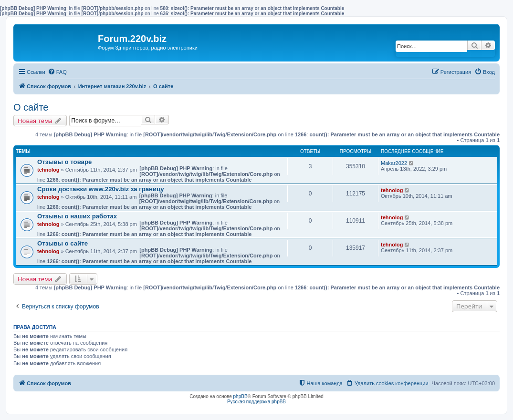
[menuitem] (57, 72)
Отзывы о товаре (64, 162)
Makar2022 (394, 163)
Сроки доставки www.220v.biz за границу (101, 189)
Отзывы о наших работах (77, 216)
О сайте (31, 107)
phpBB (241, 396)
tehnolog (48, 170)
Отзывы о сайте (63, 243)
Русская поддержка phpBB (256, 402)
